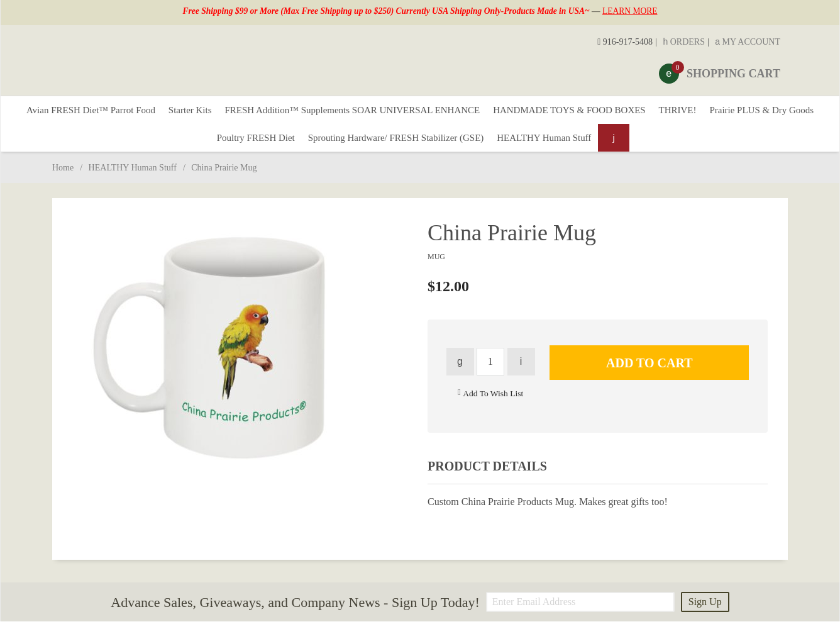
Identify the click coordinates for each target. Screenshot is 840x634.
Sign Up (705, 614)
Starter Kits (234, 113)
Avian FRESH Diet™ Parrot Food (125, 113)
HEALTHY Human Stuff (621, 147)
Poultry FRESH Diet (307, 147)
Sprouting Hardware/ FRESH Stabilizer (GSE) (459, 147)
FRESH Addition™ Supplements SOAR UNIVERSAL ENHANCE (410, 113)
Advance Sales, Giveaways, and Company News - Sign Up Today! (295, 614)
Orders (684, 42)
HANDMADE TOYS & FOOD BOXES (645, 113)
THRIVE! (763, 113)
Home (63, 180)
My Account (748, 42)
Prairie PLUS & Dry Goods (193, 147)
